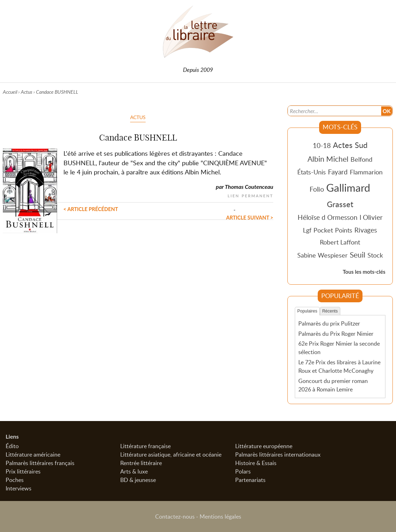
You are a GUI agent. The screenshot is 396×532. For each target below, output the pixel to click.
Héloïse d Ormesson (328, 217)
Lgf (307, 230)
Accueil (10, 92)
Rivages (366, 230)
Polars (243, 471)
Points (344, 230)
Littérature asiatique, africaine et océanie (171, 454)
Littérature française (145, 446)
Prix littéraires (23, 471)
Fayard (338, 172)
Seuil (358, 255)
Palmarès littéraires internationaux (278, 454)
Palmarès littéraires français (40, 463)
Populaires (307, 311)
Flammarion (366, 172)
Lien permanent (251, 195)
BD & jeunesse (138, 480)
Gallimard (348, 187)
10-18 (322, 145)
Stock (375, 255)
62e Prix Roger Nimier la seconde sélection (339, 348)
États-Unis (312, 172)
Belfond (361, 159)
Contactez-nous (175, 516)
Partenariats (250, 480)
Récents (330, 311)
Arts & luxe (134, 471)
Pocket (323, 230)
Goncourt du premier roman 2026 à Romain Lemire (333, 385)
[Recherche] (334, 111)
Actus (27, 92)
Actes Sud (350, 145)
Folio (317, 189)
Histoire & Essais (256, 463)
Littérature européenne (264, 446)
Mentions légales (220, 516)
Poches (15, 480)
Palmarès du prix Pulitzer (329, 323)
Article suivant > (250, 218)
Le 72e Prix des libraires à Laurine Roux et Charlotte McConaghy (339, 366)
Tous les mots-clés (364, 272)
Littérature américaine (33, 454)
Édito (12, 446)
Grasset (340, 204)
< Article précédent (91, 209)
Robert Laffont (340, 242)
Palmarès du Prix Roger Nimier (336, 334)
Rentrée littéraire (141, 463)
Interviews (19, 488)
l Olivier (371, 217)
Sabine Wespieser (322, 255)
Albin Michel (328, 159)
